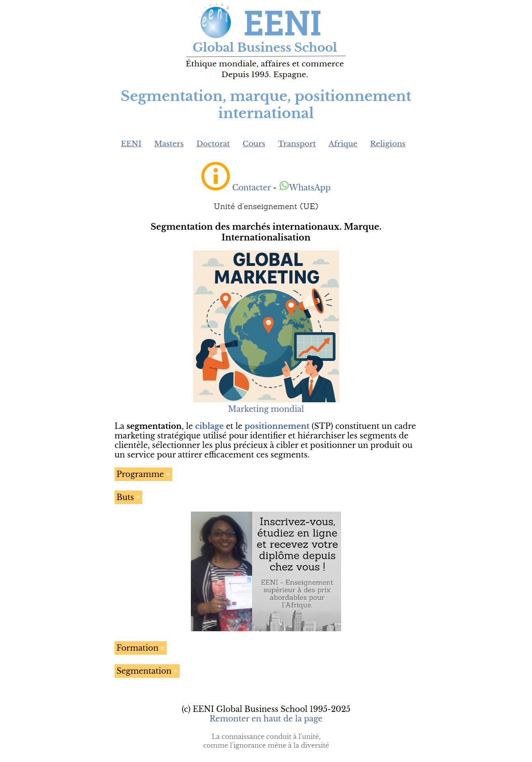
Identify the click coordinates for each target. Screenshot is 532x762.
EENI (131, 144)
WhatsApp (305, 188)
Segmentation (144, 671)
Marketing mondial (266, 404)
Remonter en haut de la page (266, 719)
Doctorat (213, 144)
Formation (138, 648)
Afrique (343, 144)
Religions (388, 144)
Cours (254, 144)
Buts (125, 497)
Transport (297, 144)
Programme (140, 474)
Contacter (251, 188)
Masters (169, 144)
